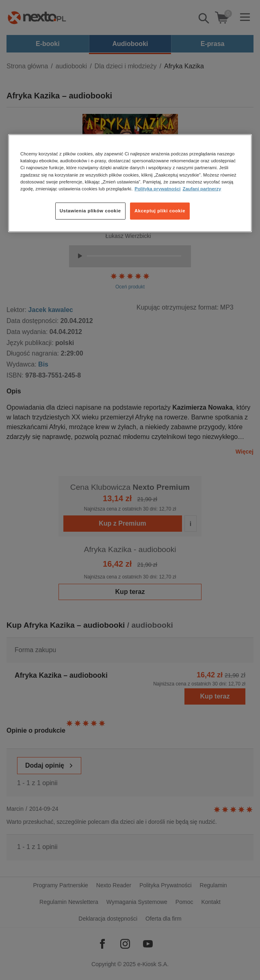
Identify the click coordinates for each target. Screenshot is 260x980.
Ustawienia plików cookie (90, 210)
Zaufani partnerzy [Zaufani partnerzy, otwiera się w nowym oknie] (202, 188)
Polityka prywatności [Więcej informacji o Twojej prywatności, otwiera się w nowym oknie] (157, 188)
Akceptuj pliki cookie (160, 210)
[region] (130, 183)
